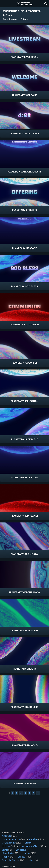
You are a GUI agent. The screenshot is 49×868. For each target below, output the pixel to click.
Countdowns (9, 843)
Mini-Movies (8, 853)
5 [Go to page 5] (25, 793)
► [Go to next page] (38, 793)
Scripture (23, 857)
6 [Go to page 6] (29, 793)
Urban (31, 860)
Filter (25, 19)
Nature (27, 853)
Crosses (29, 843)
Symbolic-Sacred (11, 860)
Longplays (21, 850)
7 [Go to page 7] (34, 793)
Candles (33, 839)
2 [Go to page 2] (12, 793)
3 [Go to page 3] (17, 793)
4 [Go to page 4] (21, 793)
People (6, 857)
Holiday (6, 846)
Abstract (6, 836)
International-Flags (29, 846)
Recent (14, 19)
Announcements (11, 839)
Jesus (5, 850)
